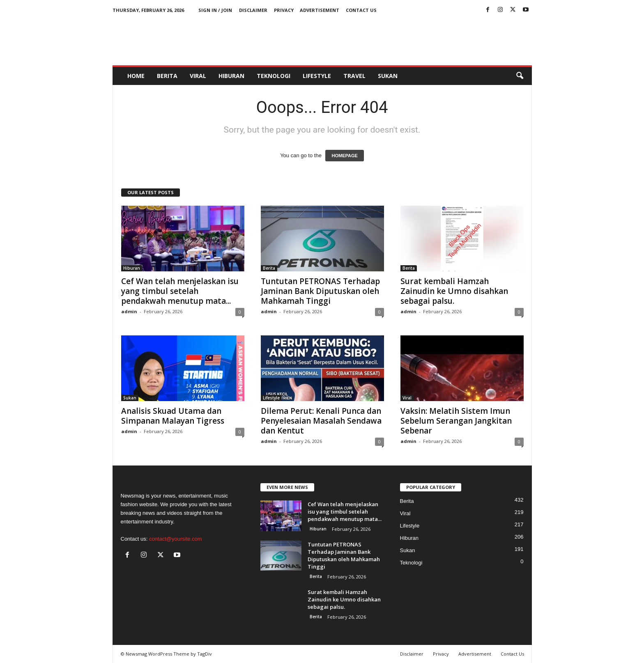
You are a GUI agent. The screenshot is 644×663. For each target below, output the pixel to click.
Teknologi (274, 76)
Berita (167, 76)
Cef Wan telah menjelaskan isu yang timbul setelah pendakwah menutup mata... (180, 291)
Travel (354, 76)
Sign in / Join (215, 10)
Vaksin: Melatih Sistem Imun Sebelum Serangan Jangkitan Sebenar (456, 421)
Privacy (284, 10)
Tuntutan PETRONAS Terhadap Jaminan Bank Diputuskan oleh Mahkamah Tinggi (320, 291)
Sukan (388, 76)
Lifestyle (317, 76)
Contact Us (361, 10)
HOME (136, 76)
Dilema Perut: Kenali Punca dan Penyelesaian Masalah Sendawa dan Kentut (321, 421)
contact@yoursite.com (176, 539)
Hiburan (231, 76)
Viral (198, 76)
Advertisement (320, 10)
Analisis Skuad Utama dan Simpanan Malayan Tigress (173, 416)
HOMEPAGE (344, 156)
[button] (520, 76)
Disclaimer (253, 10)
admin (129, 311)
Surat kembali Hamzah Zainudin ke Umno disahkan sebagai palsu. (454, 291)
